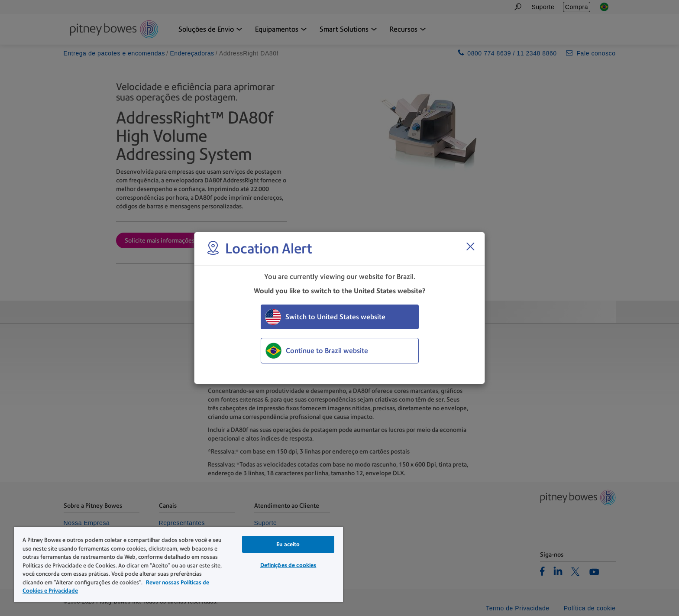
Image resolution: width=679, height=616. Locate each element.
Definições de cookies (288, 565)
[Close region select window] (470, 246)
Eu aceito (288, 544)
